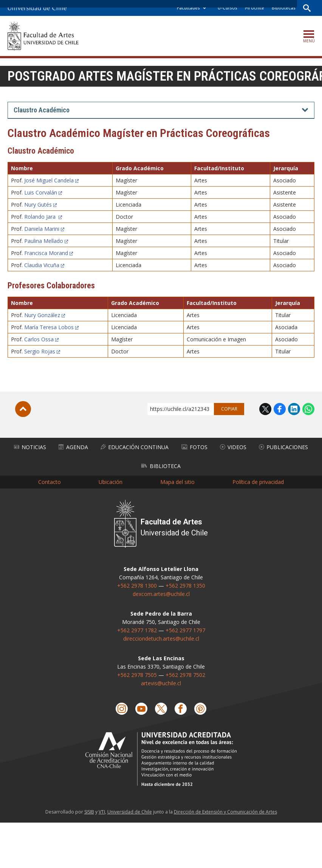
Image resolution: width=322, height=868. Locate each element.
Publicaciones (283, 447)
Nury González (42, 315)
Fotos (194, 447)
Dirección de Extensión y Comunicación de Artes (225, 812)
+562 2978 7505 (137, 675)
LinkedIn (294, 409)
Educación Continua (135, 447)
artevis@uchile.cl (161, 683)
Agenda (73, 447)
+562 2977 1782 (137, 630)
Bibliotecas (284, 8)
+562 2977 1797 (185, 630)
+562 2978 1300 (137, 586)
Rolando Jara (41, 217)
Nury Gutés (38, 205)
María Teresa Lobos (49, 327)
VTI (102, 812)
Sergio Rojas (40, 351)
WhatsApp (308, 409)
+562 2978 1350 (185, 586)
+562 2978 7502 (185, 675)
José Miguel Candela (49, 180)
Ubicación (111, 482)
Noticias (30, 447)
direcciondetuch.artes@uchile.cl (161, 639)
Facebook (280, 409)
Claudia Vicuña (42, 265)
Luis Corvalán (41, 192)
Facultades (188, 8)
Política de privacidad (258, 482)
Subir (23, 409)
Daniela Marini (42, 229)
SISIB (89, 812)
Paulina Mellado (44, 241)
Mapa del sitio (177, 482)
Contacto (50, 482)
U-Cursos (228, 8)
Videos (233, 447)
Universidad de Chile (130, 812)
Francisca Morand (46, 253)
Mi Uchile (255, 8)
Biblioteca (161, 466)
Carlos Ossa (39, 339)
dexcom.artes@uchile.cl (161, 594)
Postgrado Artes (60, 76)
